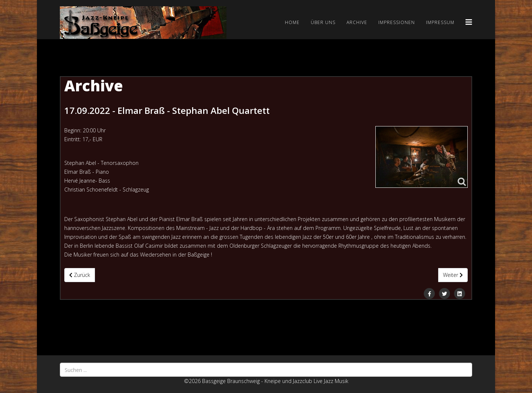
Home (292, 22)
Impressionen (397, 22)
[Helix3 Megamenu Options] (469, 22)
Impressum (440, 22)
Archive (357, 22)
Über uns (323, 22)
